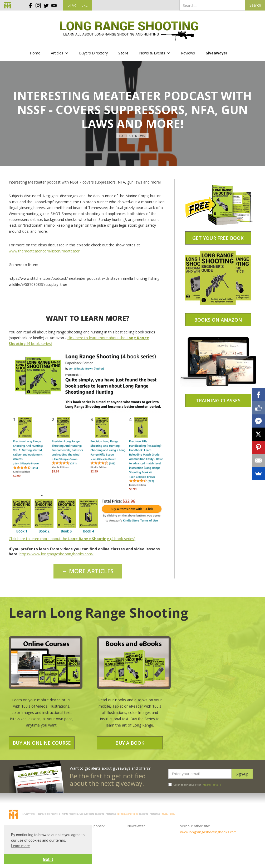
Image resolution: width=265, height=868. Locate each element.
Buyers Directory (93, 53)
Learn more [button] (20, 846)
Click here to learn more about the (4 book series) (72, 539)
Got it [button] (48, 859)
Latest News (132, 136)
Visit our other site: (195, 826)
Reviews (188, 53)
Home (35, 53)
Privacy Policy (168, 814)
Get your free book (218, 238)
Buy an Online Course (42, 743)
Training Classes (218, 400)
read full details (212, 785)
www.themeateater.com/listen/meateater (44, 251)
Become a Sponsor (90, 826)
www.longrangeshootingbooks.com (204, 832)
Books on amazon (218, 320)
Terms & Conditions (127, 814)
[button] (60, 53)
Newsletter (136, 826)
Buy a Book (130, 743)
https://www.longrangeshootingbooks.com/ (57, 554)
